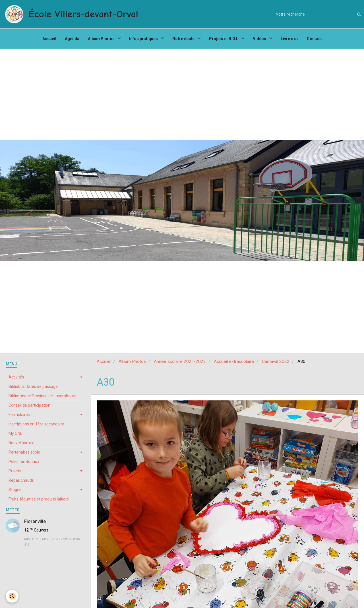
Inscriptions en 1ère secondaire (36, 424)
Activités (16, 377)
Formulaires (19, 415)
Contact (314, 39)
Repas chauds (21, 480)
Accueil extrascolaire (234, 361)
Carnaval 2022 (276, 361)
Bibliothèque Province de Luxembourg (43, 396)
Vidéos (260, 39)
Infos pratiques (144, 39)
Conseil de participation (29, 405)
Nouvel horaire (21, 443)
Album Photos (102, 39)
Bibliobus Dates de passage (33, 386)
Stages (15, 490)
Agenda (72, 39)
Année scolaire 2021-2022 (180, 361)
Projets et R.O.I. (224, 39)
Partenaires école (24, 452)
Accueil (49, 39)
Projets (15, 471)
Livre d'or (289, 39)
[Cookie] (12, 596)
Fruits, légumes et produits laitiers (39, 499)
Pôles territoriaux (24, 462)
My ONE (15, 433)
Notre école (184, 39)
